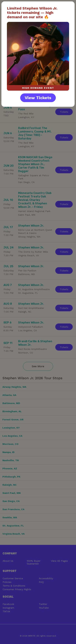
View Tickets (38, 98)
